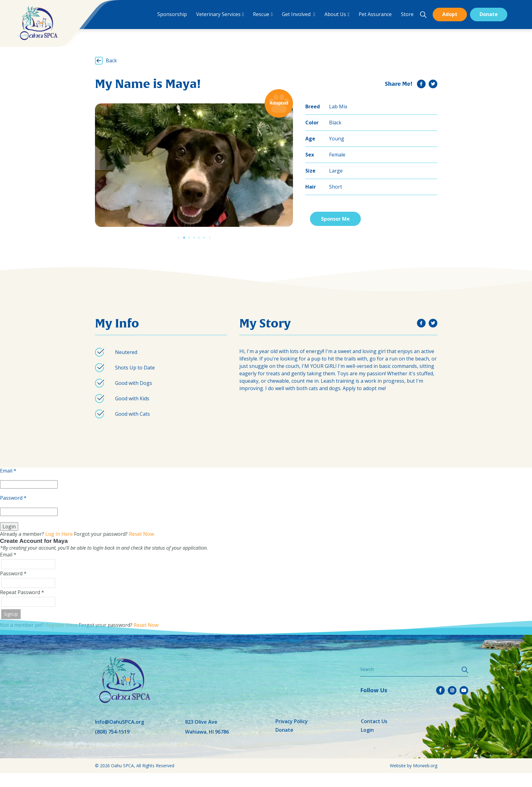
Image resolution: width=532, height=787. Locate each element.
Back (111, 60)
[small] (421, 84)
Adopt (450, 14)
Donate (489, 14)
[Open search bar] (423, 15)
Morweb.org (425, 766)
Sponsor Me (335, 219)
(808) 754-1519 (112, 732)
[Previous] (178, 238)
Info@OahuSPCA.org (120, 722)
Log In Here (59, 534)
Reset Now (141, 534)
